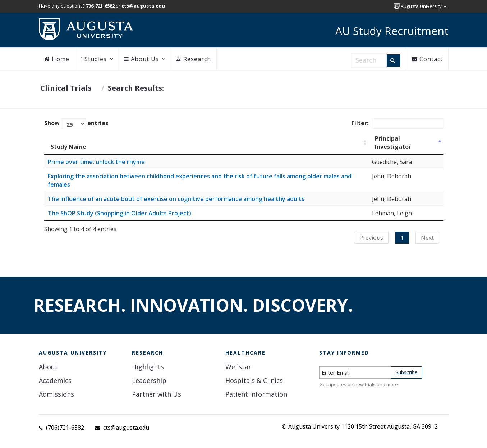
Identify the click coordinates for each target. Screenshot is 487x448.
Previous (371, 238)
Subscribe (406, 372)
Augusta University (420, 6)
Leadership (149, 380)
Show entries (76, 124)
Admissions (56, 394)
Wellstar (238, 367)
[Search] (393, 60)
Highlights (148, 367)
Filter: (397, 124)
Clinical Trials (66, 88)
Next (427, 238)
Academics (55, 380)
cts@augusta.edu (126, 428)
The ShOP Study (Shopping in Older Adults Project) (120, 213)
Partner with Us (157, 394)
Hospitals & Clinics (254, 380)
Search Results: (136, 88)
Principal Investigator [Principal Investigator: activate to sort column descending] (393, 143)
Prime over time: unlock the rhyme (96, 162)
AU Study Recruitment (392, 31)
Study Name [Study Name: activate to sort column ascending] (68, 147)
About (48, 367)
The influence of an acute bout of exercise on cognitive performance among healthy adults (176, 199)
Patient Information (256, 394)
